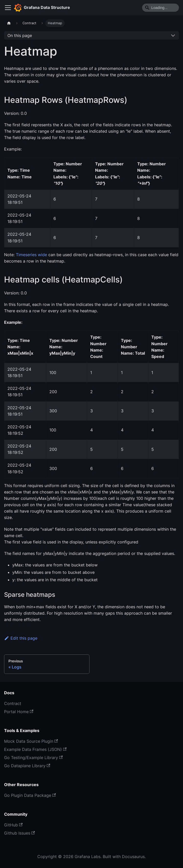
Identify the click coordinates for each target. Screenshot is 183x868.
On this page (20, 35)
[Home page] (9, 23)
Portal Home (19, 712)
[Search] (161, 8)
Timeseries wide (31, 255)
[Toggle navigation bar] (8, 8)
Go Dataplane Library (27, 766)
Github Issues (19, 833)
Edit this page (21, 638)
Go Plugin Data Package (30, 795)
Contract (13, 703)
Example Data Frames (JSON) (35, 749)
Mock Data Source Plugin (31, 741)
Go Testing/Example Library (33, 758)
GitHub (13, 825)
